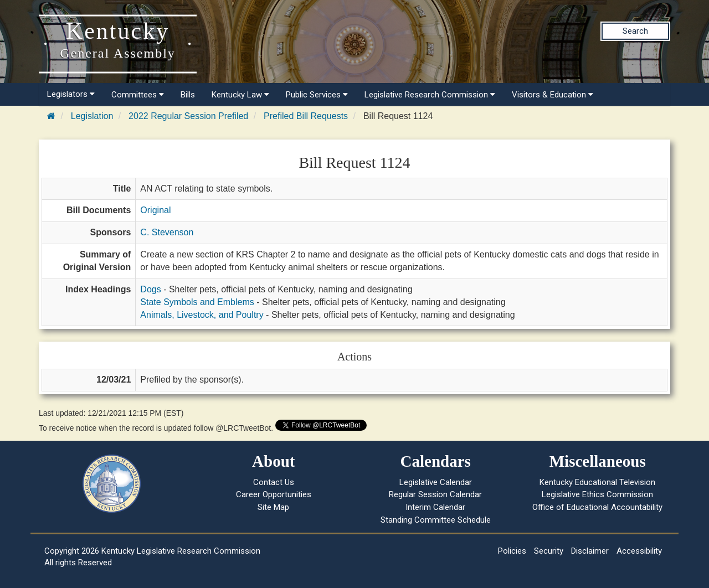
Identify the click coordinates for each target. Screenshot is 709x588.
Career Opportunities (274, 494)
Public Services (317, 95)
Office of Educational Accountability (597, 507)
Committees (138, 95)
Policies (512, 551)
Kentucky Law (240, 95)
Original (155, 210)
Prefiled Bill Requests (306, 116)
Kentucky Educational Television (597, 482)
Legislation (92, 116)
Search (635, 31)
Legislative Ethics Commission (597, 494)
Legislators (71, 94)
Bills (188, 95)
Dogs (150, 289)
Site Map (273, 507)
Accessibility (639, 551)
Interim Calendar (435, 507)
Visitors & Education (553, 95)
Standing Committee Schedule (436, 520)
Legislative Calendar (436, 482)
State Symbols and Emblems (197, 302)
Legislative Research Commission (430, 95)
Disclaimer (590, 551)
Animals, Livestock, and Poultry (202, 315)
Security (549, 551)
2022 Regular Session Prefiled (188, 116)
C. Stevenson (167, 232)
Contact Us (274, 482)
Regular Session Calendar (435, 494)
